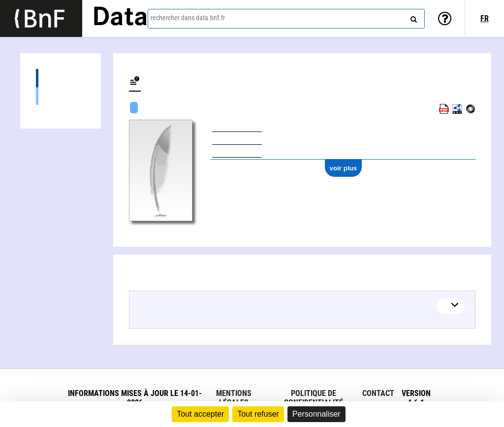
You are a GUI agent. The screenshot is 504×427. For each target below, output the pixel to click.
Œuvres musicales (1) (61, 96)
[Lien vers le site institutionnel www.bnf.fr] (41, 18)
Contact (378, 393)
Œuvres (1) (61, 78)
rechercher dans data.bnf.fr (188, 18)
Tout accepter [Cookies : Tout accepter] (200, 414)
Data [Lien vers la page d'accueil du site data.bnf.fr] (120, 18)
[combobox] (286, 19)
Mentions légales (234, 398)
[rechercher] (412, 17)
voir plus (344, 168)
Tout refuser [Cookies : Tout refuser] (258, 414)
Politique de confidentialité (314, 398)
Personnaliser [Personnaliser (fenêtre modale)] (316, 414)
